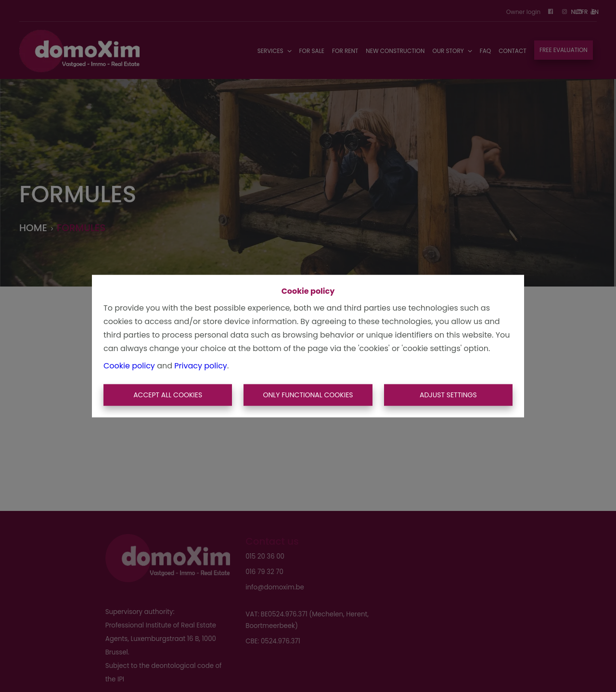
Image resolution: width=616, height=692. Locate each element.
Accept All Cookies (168, 395)
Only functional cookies (308, 395)
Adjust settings (448, 395)
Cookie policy (129, 365)
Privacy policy (201, 365)
